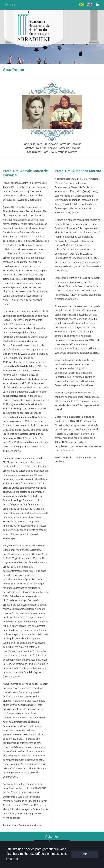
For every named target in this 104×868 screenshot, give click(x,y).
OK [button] (85, 854)
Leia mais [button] (13, 859)
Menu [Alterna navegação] (10, 5)
